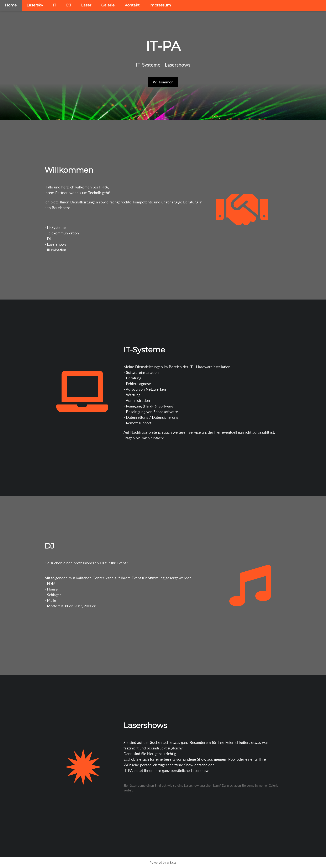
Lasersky (35, 5)
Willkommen (163, 82)
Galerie (108, 5)
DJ (69, 5)
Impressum (160, 5)
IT (55, 5)
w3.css (172, 862)
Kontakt (132, 5)
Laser (86, 5)
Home (11, 5)
